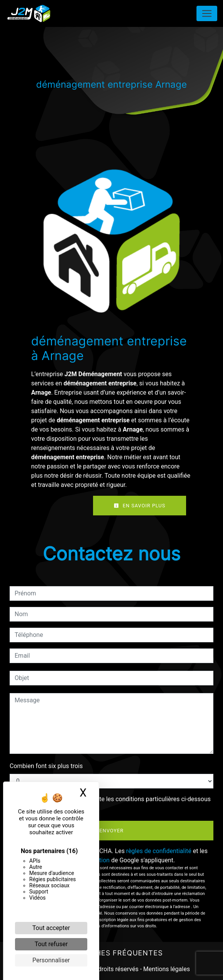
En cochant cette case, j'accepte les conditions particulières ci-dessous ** (114, 804)
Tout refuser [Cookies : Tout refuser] (51, 944)
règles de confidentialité (159, 851)
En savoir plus (140, 506)
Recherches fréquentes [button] (111, 953)
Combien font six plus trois (46, 766)
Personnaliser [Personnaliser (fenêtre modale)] (51, 960)
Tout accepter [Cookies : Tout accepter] (51, 928)
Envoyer (112, 831)
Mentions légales (166, 969)
